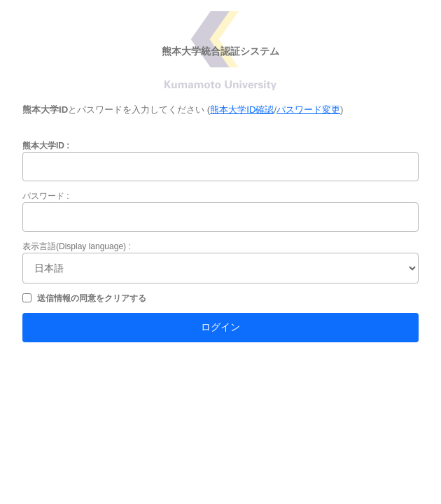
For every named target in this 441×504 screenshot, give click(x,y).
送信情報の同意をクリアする (92, 298)
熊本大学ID (43, 146)
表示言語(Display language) (74, 246)
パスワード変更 (308, 110)
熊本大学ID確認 (242, 110)
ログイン (220, 327)
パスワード (43, 196)
